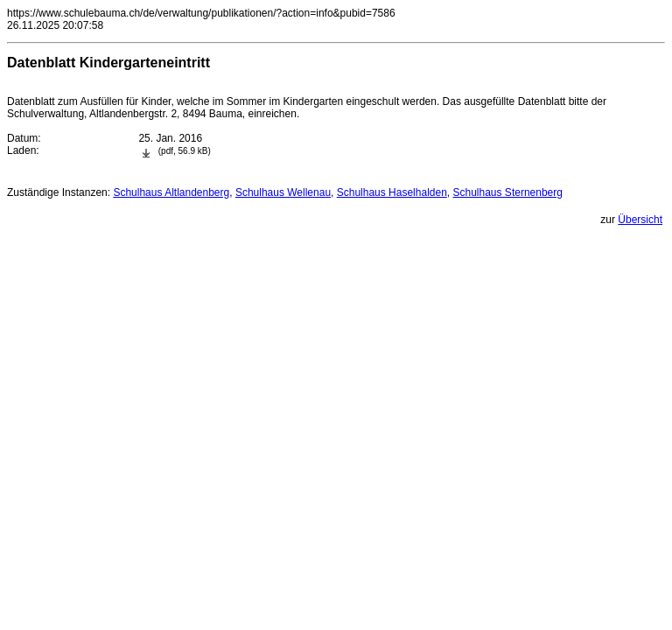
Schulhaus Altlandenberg (171, 192)
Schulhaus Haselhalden (392, 192)
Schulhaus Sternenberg (508, 192)
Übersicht (640, 220)
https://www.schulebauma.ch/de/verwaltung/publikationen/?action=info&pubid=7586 (201, 13)
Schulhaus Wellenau (283, 192)
